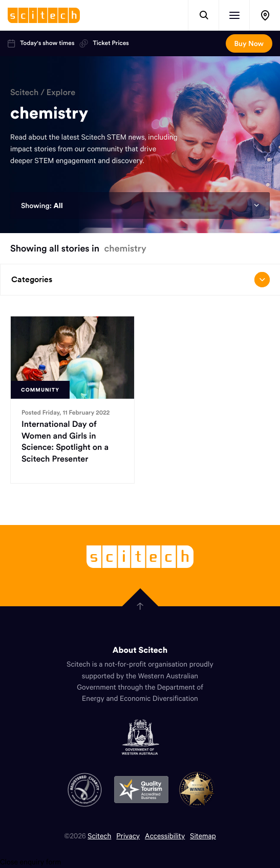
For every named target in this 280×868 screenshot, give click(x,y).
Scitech (24, 93)
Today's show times (41, 43)
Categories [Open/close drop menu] (141, 280)
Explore (61, 93)
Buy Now (249, 43)
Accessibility (165, 836)
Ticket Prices (104, 43)
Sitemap (203, 836)
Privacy (128, 836)
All (58, 205)
